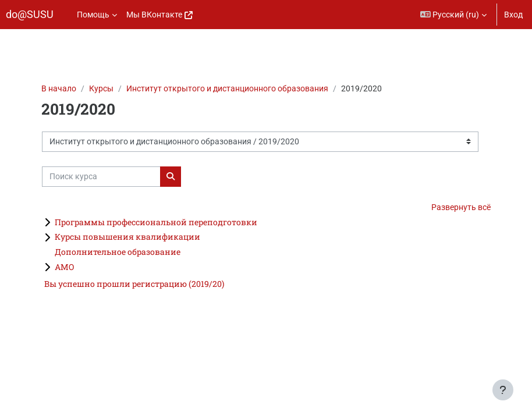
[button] (454, 15)
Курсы (101, 88)
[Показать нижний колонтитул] (503, 390)
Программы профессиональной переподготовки (156, 222)
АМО (65, 267)
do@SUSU (30, 15)
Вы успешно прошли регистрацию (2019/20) (134, 284)
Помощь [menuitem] (93, 15)
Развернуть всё (461, 207)
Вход (513, 15)
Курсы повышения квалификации (127, 237)
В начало (59, 88)
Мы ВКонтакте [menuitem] (154, 15)
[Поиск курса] (101, 177)
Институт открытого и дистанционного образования (227, 88)
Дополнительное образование (118, 252)
